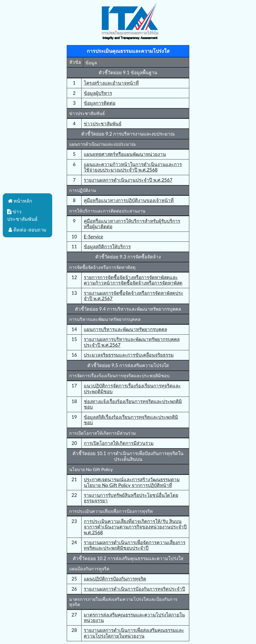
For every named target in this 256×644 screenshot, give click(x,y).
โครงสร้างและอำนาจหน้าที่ (111, 83)
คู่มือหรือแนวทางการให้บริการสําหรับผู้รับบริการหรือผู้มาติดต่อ (132, 224)
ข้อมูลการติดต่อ (100, 103)
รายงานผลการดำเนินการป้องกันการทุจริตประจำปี (134, 589)
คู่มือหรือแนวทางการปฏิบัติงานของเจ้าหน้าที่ (129, 200)
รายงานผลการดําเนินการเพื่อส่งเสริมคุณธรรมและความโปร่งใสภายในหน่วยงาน (134, 633)
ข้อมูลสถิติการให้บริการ (107, 247)
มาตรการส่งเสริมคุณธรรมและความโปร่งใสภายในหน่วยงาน (134, 617)
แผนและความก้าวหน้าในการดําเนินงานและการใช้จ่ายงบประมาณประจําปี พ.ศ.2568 (133, 167)
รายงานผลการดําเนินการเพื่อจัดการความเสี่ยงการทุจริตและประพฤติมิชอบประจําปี (135, 545)
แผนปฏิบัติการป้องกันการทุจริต (115, 579)
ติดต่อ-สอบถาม (27, 230)
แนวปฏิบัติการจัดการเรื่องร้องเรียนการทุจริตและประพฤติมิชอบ (132, 388)
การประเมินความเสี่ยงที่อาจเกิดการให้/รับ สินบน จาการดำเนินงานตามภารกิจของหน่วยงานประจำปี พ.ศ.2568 (135, 527)
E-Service (94, 237)
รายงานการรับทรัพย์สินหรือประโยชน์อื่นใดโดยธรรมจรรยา (131, 498)
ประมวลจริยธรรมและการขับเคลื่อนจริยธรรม (129, 355)
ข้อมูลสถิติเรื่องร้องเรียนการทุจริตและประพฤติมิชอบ (131, 420)
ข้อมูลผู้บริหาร (98, 93)
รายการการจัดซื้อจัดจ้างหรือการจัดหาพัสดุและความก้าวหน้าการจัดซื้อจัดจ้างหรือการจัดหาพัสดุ (133, 280)
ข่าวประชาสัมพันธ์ (103, 124)
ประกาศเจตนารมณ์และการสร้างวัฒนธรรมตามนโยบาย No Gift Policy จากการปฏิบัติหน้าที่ (132, 482)
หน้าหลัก (20, 201)
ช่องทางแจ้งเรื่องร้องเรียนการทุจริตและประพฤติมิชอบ (133, 404)
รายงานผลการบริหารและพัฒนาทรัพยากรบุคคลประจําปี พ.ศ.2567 (132, 342)
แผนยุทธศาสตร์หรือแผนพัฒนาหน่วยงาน (125, 154)
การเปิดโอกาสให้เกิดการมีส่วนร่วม (119, 443)
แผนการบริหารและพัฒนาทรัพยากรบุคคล (125, 329)
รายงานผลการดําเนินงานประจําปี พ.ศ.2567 (128, 180)
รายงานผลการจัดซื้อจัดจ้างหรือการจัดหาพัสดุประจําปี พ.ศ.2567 (133, 296)
